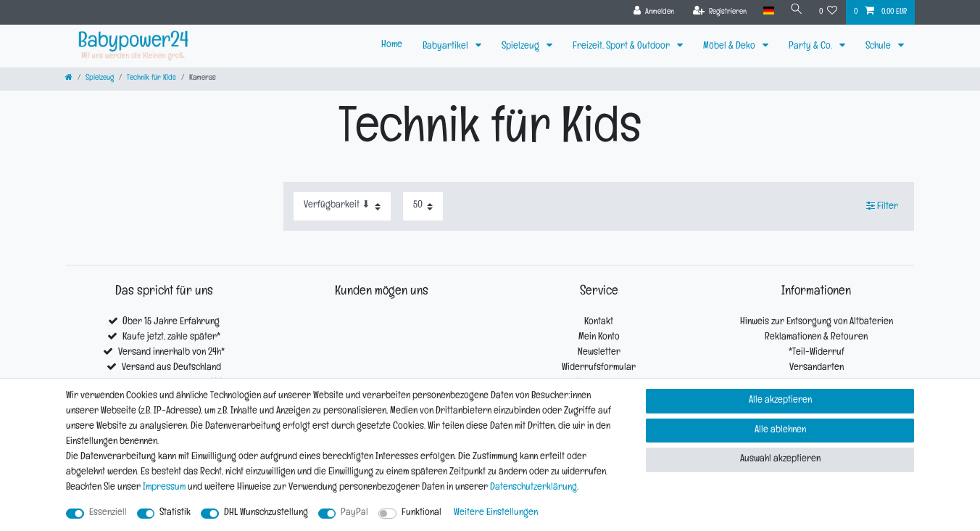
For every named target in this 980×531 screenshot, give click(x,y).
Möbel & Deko (730, 47)
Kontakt (599, 322)
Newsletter (599, 353)
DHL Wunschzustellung (266, 513)
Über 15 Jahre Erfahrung (171, 322)
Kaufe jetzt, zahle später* (171, 338)
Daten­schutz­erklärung (533, 488)
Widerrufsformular (599, 368)
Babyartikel (447, 47)
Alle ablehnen (780, 431)
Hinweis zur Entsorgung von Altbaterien (817, 322)
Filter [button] (883, 206)
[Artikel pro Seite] (423, 206)
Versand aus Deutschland (171, 368)
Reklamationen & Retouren (816, 338)
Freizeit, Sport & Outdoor (622, 47)
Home (392, 45)
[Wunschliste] (829, 12)
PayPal (354, 513)
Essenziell (108, 513)
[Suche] (797, 11)
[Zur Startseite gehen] (69, 79)
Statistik (175, 513)
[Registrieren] (720, 12)
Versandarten (817, 368)
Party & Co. (811, 47)
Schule (879, 47)
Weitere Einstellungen (496, 513)
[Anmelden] (654, 12)
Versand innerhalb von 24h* (171, 353)
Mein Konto (599, 338)
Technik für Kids (151, 79)
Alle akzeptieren (780, 401)
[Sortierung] (342, 206)
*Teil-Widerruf (817, 353)
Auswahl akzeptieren (780, 460)
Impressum (164, 488)
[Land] (768, 11)
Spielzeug (522, 47)
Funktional (422, 513)
